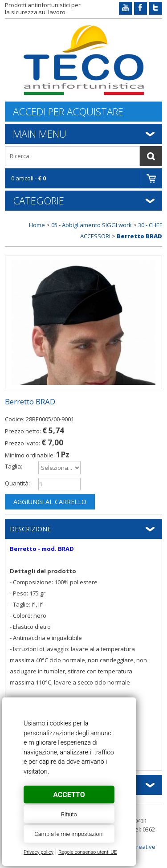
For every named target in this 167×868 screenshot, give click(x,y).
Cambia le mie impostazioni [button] (69, 834)
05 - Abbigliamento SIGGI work (92, 225)
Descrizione (30, 529)
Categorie (39, 200)
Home (37, 225)
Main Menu (40, 134)
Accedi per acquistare (68, 112)
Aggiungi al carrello (50, 502)
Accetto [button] (69, 795)
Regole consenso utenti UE (88, 852)
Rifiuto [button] (69, 814)
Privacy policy (39, 852)
